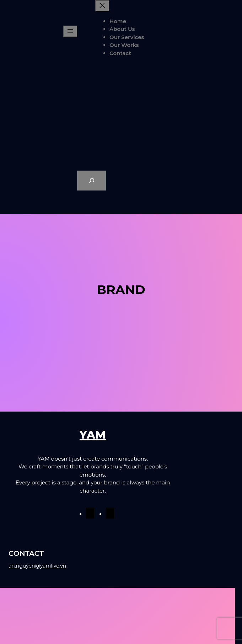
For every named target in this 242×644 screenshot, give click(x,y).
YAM (93, 435)
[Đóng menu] (102, 6)
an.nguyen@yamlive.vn (37, 566)
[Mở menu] (70, 31)
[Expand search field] (92, 181)
